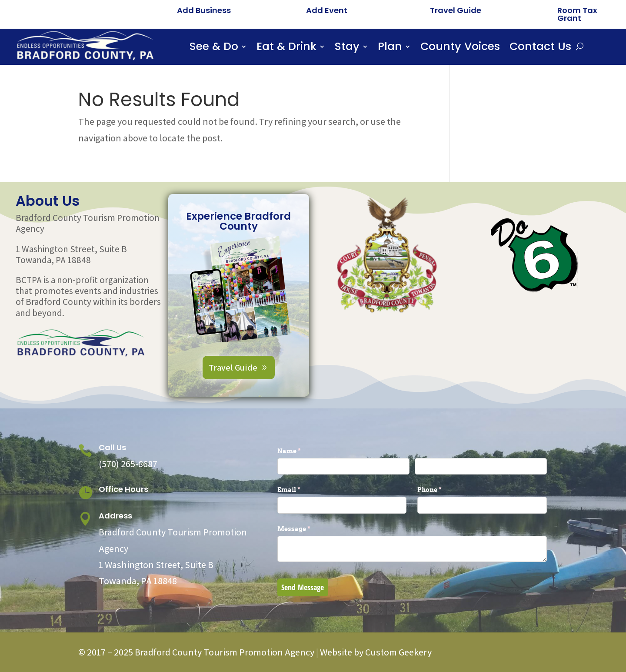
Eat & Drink (286, 48)
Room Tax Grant (577, 14)
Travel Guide (456, 10)
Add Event (327, 10)
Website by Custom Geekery (375, 652)
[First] (343, 466)
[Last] (481, 466)
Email (303, 490)
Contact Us (540, 48)
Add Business (204, 10)
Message (308, 529)
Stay (347, 48)
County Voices (460, 48)
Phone (444, 490)
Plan (390, 48)
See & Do (214, 48)
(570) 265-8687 (128, 464)
